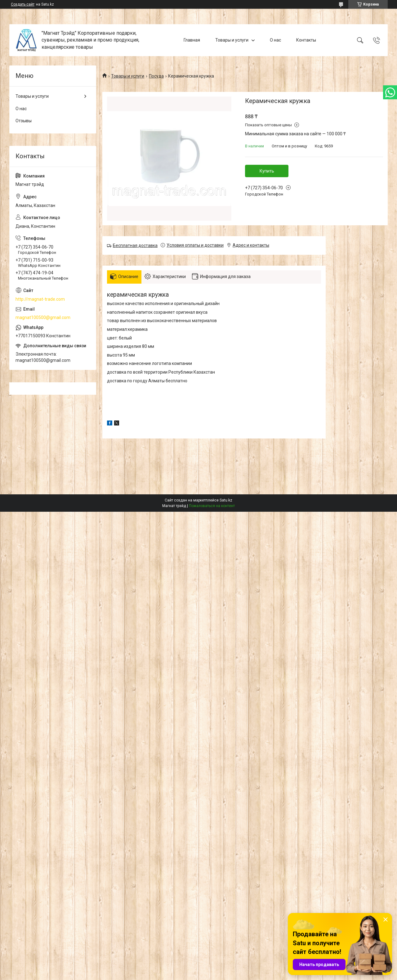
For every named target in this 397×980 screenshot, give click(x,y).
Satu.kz (226, 500)
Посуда (156, 76)
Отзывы (24, 121)
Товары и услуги (232, 40)
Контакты (306, 40)
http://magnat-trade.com (40, 299)
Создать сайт (23, 4)
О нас (275, 40)
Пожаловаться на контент (212, 506)
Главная (192, 40)
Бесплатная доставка (135, 245)
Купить (267, 171)
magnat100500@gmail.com (43, 317)
